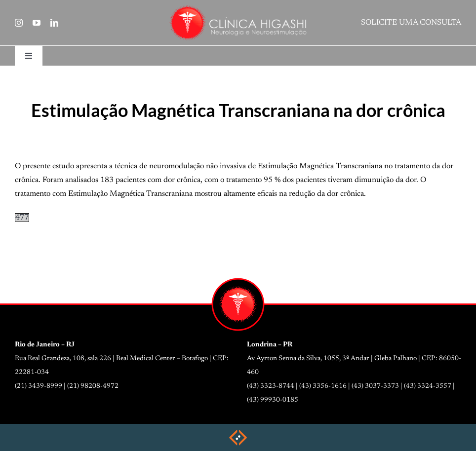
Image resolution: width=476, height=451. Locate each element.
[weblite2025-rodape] (238, 433)
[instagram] (19, 23)
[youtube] (37, 23)
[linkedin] (54, 23)
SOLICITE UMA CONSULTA (411, 23)
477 (22, 218)
